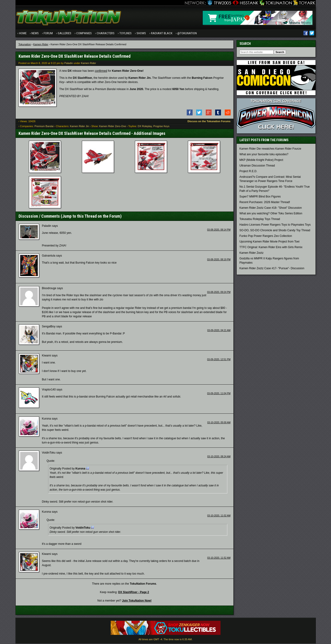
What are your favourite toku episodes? (264, 155)
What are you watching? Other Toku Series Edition (271, 214)
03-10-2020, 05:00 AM (219, 423)
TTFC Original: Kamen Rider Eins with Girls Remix (271, 248)
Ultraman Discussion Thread (257, 166)
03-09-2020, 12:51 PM (219, 360)
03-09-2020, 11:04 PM (219, 394)
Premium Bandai (44, 127)
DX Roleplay (145, 127)
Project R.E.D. (248, 172)
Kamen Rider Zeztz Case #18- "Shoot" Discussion (271, 208)
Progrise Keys (161, 127)
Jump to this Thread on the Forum (91, 217)
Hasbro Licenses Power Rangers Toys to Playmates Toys (275, 225)
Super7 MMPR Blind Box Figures (260, 197)
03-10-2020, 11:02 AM (219, 516)
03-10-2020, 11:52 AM (219, 559)
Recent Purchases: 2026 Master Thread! (265, 203)
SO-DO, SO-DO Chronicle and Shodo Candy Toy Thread (275, 231)
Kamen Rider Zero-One (113, 127)
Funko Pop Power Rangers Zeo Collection (266, 237)
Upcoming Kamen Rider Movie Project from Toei (270, 242)
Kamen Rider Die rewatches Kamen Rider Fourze (270, 149)
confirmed (101, 71)
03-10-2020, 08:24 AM (219, 457)
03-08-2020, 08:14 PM (219, 230)
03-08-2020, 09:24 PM (219, 293)
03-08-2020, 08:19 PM (219, 260)
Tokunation (25, 45)
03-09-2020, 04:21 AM (219, 331)
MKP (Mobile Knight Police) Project (261, 161)
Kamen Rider (41, 45)
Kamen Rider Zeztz (252, 254)
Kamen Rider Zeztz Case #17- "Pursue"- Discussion (272, 269)
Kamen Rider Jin (79, 127)
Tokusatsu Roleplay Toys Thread (260, 220)
